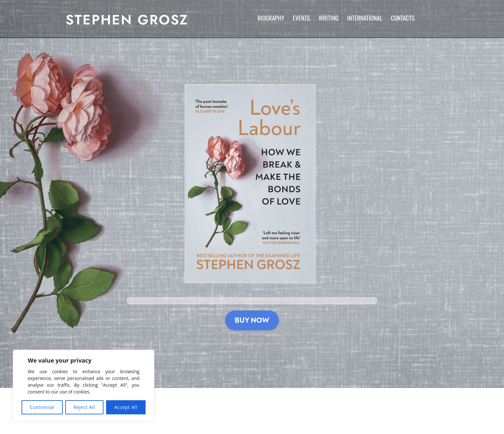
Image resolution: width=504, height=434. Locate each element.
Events (301, 18)
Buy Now (252, 320)
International (365, 18)
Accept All (126, 407)
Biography (271, 18)
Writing (328, 18)
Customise (42, 407)
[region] (84, 385)
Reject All (84, 407)
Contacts (403, 18)
